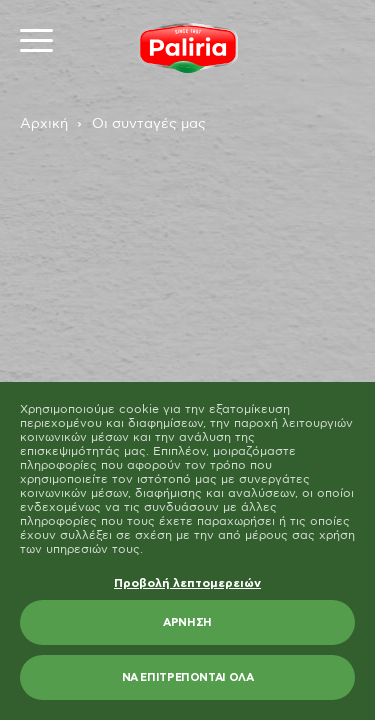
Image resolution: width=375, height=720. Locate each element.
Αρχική (44, 124)
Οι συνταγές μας (149, 124)
